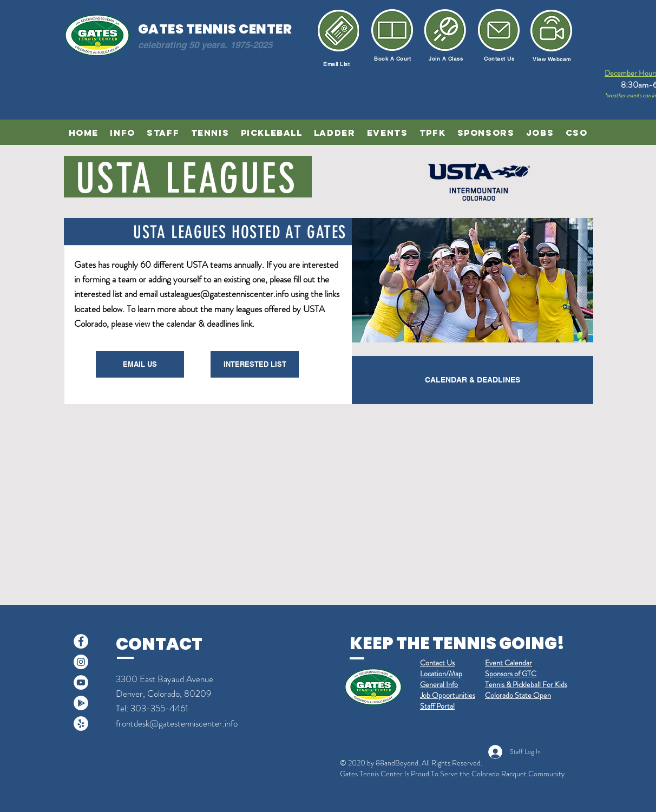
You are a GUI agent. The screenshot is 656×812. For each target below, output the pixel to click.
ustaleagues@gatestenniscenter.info (224, 294)
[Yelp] (81, 724)
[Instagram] (81, 662)
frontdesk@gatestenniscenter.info (177, 723)
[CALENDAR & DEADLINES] (473, 380)
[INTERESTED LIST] (255, 364)
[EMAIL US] (140, 364)
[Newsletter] (551, 31)
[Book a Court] (392, 30)
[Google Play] (81, 703)
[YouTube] (81, 682)
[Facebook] (81, 641)
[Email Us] (499, 30)
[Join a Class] (445, 30)
